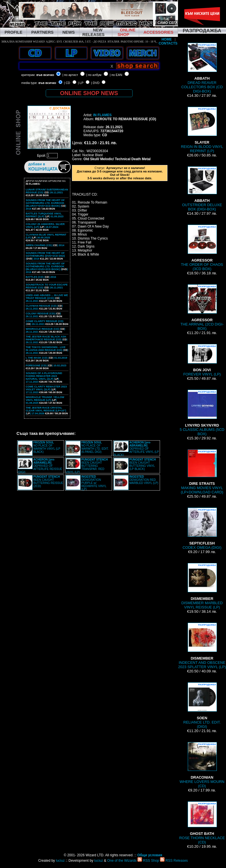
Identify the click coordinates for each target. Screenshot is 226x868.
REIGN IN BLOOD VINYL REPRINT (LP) (202, 130)
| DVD (95, 83)
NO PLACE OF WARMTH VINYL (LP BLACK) (47, 447)
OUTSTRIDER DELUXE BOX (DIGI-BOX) (202, 189)
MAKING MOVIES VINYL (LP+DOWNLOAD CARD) (202, 472)
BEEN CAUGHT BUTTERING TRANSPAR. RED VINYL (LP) (87, 466)
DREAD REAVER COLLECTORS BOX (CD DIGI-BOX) (202, 68)
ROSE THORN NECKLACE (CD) (202, 823)
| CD (67, 83)
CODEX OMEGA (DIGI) (202, 529)
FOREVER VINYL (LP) (202, 360)
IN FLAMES (102, 115)
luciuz (60, 861)
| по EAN (116, 75)
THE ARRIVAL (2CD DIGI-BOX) (202, 308)
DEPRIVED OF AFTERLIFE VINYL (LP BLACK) (136, 449)
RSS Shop (148, 861)
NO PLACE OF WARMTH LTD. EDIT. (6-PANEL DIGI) (95, 447)
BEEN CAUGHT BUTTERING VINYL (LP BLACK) (143, 464)
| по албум (94, 75)
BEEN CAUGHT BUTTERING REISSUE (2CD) (48, 481)
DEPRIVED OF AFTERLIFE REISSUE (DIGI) (40, 466)
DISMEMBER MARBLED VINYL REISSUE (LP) (202, 586)
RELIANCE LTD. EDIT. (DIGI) (202, 706)
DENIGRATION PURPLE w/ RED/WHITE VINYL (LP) (94, 483)
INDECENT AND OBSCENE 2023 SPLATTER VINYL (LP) (202, 646)
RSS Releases (174, 861)
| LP (81, 83)
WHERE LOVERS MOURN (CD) (202, 765)
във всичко (45, 75)
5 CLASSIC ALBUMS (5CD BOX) (202, 413)
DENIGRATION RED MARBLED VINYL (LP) (144, 480)
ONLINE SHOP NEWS (89, 93)
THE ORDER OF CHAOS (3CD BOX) (202, 248)
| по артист (70, 75)
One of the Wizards (122, 861)
